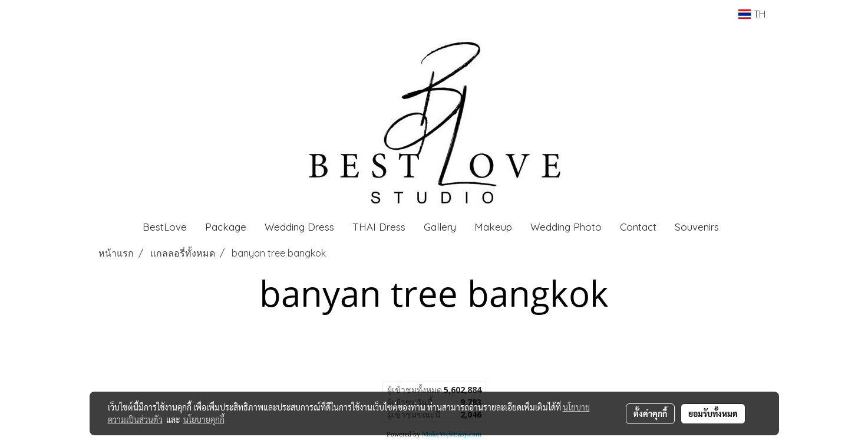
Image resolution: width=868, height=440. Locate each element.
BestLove (165, 227)
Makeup (493, 227)
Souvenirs (697, 227)
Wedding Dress (299, 227)
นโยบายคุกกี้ (204, 419)
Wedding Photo (566, 227)
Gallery (440, 227)
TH (752, 14)
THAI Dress (379, 227)
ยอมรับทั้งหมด (713, 413)
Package (226, 227)
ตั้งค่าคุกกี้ (650, 413)
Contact (638, 227)
